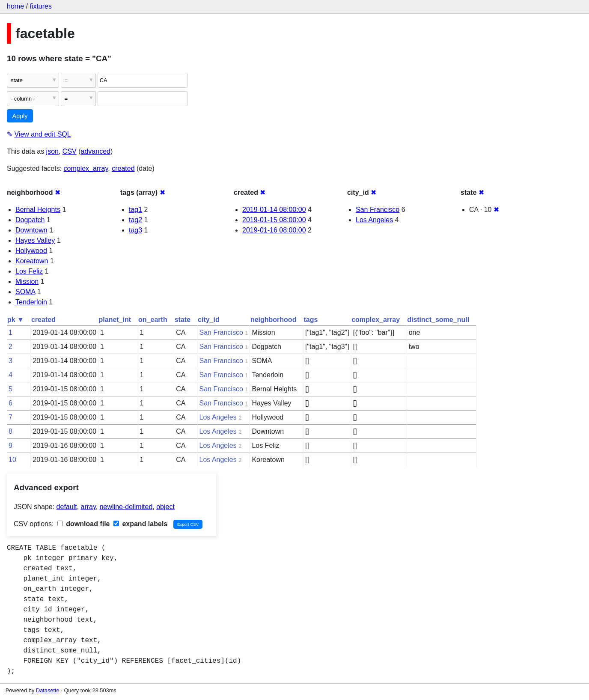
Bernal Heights (38, 210)
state (183, 320)
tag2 (135, 220)
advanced (96, 151)
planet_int (115, 320)
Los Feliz (29, 271)
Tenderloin (31, 302)
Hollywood (31, 251)
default (67, 507)
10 (12, 460)
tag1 (135, 210)
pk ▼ (16, 320)
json (52, 151)
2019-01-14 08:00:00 (274, 210)
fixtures (41, 6)
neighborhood (274, 320)
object (165, 507)
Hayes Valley (35, 240)
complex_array (86, 168)
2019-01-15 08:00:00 (274, 220)
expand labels (140, 524)
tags (311, 320)
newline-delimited (126, 507)
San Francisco (378, 210)
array (88, 507)
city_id (209, 320)
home (15, 6)
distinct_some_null (438, 320)
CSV (70, 151)
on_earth (153, 320)
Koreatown (32, 261)
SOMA (25, 292)
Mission (27, 281)
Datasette (48, 690)
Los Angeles (374, 220)
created (123, 168)
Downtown (31, 230)
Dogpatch (30, 220)
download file (84, 524)
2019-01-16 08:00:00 (274, 230)
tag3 (135, 230)
